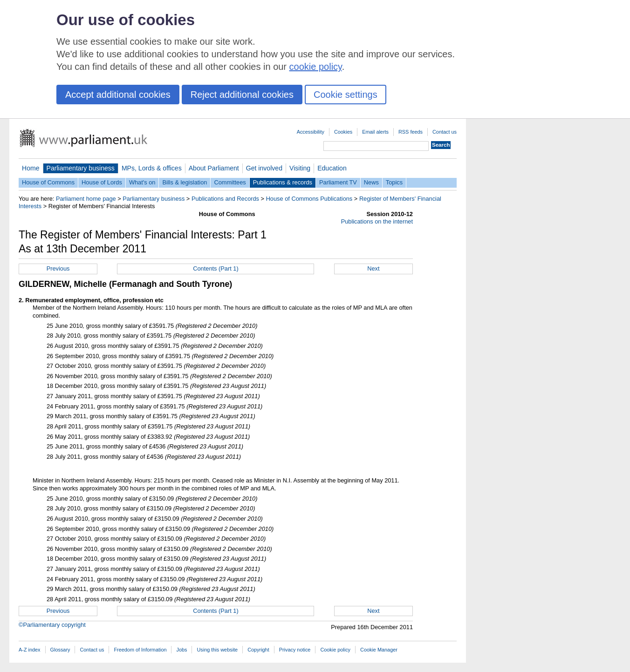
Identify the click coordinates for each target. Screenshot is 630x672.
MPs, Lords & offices (152, 168)
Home (31, 168)
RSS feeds (411, 132)
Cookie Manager (379, 650)
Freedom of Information (140, 650)
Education (332, 168)
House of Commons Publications (309, 199)
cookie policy (316, 67)
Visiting (300, 168)
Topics (394, 182)
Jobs (181, 650)
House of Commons (48, 182)
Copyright (258, 650)
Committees (230, 182)
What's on (142, 182)
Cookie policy (335, 650)
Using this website (217, 650)
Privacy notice (295, 650)
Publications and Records (225, 199)
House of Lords (102, 182)
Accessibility (311, 132)
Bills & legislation (185, 182)
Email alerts (375, 132)
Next (373, 268)
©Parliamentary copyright (52, 625)
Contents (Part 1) (216, 268)
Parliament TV (338, 182)
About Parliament (214, 168)
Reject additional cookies (242, 95)
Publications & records (283, 182)
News (371, 182)
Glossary (60, 650)
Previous (58, 268)
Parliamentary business (81, 168)
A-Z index (30, 650)
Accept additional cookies (118, 95)
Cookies (343, 132)
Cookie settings (346, 95)
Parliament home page (86, 199)
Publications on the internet (377, 221)
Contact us (445, 132)
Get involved (264, 168)
